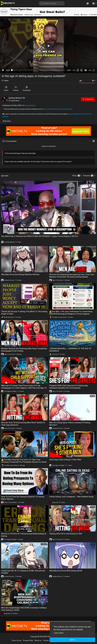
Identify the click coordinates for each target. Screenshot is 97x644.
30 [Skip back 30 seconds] (78, 70)
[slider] (38, 70)
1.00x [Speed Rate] (74, 70)
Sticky (74, 176)
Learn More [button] (59, 633)
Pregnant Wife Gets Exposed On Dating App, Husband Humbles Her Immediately (69, 387)
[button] (88, 3)
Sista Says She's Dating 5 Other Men (65, 460)
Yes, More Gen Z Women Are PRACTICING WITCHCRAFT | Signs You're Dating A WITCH (40, 236)
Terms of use (16, 640)
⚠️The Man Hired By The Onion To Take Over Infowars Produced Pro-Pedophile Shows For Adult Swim (24, 462)
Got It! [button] (72, 640)
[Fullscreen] (94, 70)
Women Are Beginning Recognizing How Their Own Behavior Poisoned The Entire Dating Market (72, 276)
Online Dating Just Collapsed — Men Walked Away (71, 497)
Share (6, 88)
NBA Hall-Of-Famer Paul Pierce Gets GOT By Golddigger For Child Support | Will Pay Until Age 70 (24, 387)
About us (38, 640)
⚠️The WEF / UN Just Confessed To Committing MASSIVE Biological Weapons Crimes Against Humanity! (71, 314)
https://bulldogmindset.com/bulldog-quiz (58, 109)
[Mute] (86, 70)
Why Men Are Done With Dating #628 (66, 571)
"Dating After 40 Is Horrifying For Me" (66, 534)
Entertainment (30, 105)
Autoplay (87, 176)
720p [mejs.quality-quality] (90, 70)
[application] (48, 46)
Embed (16, 88)
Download (27, 88)
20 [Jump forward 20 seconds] (82, 70)
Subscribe (88, 99)
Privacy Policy (28, 640)
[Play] (3, 70)
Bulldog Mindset (17, 98)
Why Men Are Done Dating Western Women (20, 274)
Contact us (47, 640)
